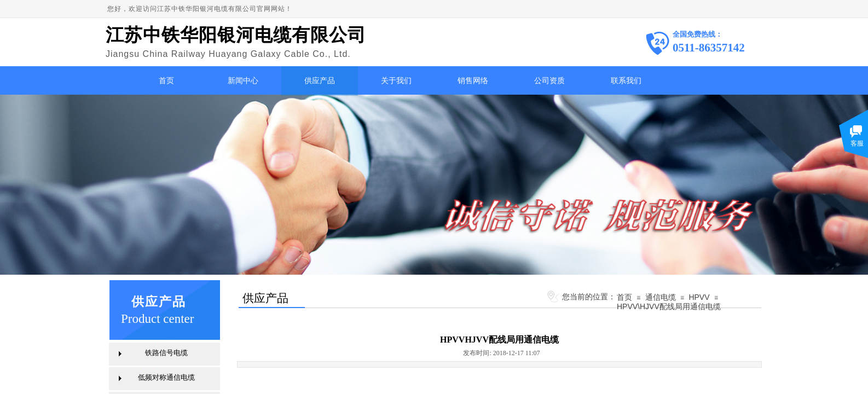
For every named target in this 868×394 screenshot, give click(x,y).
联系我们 (626, 81)
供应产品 (320, 81)
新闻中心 (243, 81)
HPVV (699, 297)
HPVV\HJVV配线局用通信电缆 (669, 306)
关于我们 (396, 81)
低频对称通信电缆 (166, 377)
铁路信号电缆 (166, 353)
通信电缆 (661, 297)
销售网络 (473, 81)
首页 (166, 81)
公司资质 (549, 81)
